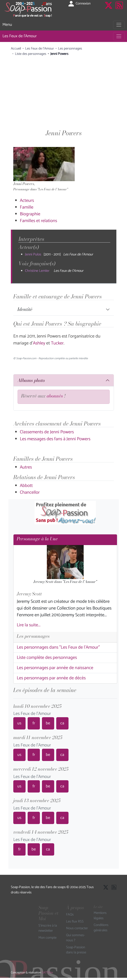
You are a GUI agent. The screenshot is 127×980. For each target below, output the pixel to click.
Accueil (16, 49)
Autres (26, 467)
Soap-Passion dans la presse (76, 950)
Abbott (26, 486)
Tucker (57, 343)
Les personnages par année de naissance (55, 668)
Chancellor (30, 492)
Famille (27, 207)
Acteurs (27, 201)
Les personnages (70, 49)
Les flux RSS (75, 922)
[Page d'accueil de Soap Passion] (29, 10)
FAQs (70, 915)
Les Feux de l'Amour (20, 36)
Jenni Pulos (33, 255)
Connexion (79, 4)
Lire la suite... (29, 625)
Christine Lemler (37, 271)
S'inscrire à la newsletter (48, 928)
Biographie (30, 214)
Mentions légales (100, 916)
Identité (25, 309)
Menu (7, 25)
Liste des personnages (31, 54)
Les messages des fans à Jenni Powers (55, 439)
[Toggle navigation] (119, 25)
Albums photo (31, 380)
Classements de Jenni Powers (47, 432)
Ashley (40, 343)
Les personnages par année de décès (51, 678)
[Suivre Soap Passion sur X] (109, 10)
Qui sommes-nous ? (75, 938)
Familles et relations (38, 221)
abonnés (55, 396)
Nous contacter (77, 928)
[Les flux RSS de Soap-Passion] (119, 10)
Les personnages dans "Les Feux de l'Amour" (58, 647)
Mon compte (47, 938)
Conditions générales (101, 928)
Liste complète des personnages (47, 658)
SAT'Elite (47, 973)
